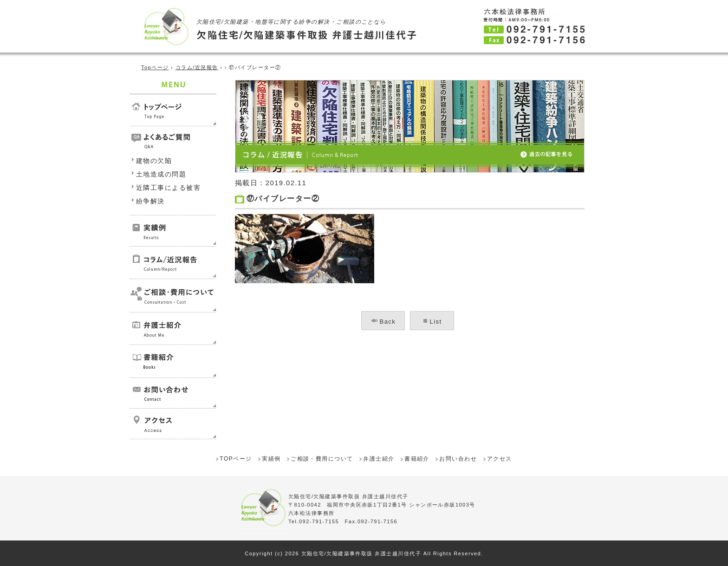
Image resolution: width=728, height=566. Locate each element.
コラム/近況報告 (197, 67)
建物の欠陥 (154, 161)
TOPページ (236, 459)
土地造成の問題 (161, 174)
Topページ (155, 67)
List (436, 322)
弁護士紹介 (379, 459)
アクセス (500, 459)
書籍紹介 (417, 459)
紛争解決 (150, 201)
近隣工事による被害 (168, 188)
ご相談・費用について (322, 459)
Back (388, 322)
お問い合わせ (458, 459)
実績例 (271, 459)
